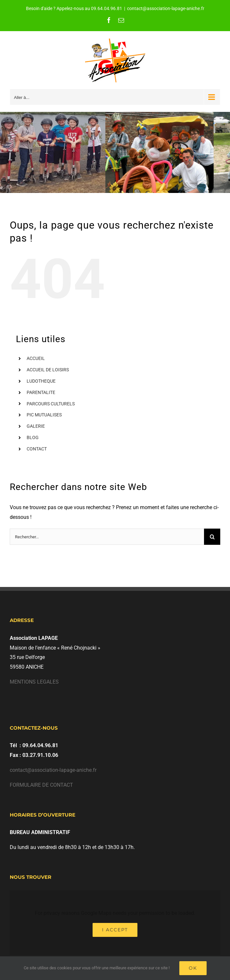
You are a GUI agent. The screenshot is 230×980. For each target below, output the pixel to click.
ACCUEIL (36, 358)
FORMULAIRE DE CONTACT (41, 785)
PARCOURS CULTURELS (51, 404)
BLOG (33, 437)
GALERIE (36, 426)
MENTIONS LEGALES (34, 682)
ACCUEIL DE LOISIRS (48, 370)
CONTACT (37, 449)
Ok (193, 968)
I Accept (115, 930)
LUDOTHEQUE (41, 381)
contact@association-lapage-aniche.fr (166, 8)
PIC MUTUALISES (44, 415)
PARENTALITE (41, 392)
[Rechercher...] (107, 537)
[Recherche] (212, 537)
